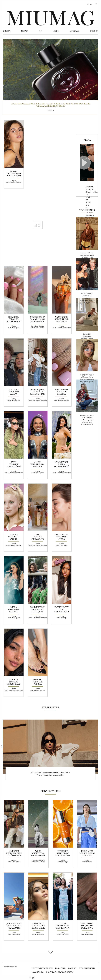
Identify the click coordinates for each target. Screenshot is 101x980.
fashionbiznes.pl (87, 968)
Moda (56, 31)
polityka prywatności (42, 968)
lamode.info (38, 972)
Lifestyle (75, 31)
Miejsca (94, 31)
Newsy (25, 31)
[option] (50, 750)
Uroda (7, 31)
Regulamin (60, 968)
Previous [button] (2, 746)
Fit (40, 31)
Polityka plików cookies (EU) (60, 972)
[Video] (87, 163)
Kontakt (72, 968)
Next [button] (99, 746)
